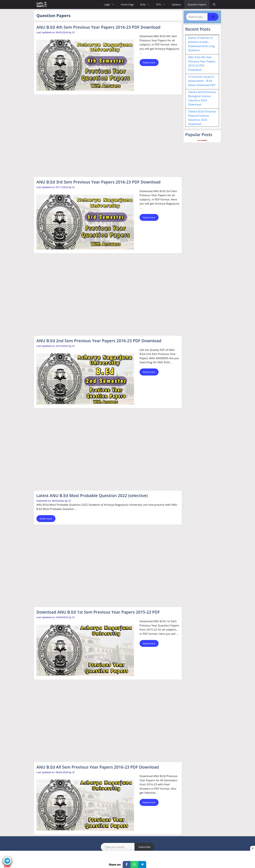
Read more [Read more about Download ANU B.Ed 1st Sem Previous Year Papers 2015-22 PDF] (149, 643)
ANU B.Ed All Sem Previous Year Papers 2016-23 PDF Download (98, 767)
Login (111, 4)
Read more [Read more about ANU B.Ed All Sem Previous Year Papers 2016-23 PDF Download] (149, 802)
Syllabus (176, 4)
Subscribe (144, 847)
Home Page (127, 4)
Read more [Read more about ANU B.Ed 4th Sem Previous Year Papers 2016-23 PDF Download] (149, 62)
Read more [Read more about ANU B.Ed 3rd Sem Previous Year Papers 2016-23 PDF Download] (149, 217)
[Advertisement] (108, 136)
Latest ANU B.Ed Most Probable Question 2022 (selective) (92, 495)
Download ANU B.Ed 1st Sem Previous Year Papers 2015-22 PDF (98, 612)
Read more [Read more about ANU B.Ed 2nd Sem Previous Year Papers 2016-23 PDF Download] (149, 372)
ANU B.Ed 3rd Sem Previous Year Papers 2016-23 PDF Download (98, 182)
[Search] (213, 17)
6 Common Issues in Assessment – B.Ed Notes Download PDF (202, 81)
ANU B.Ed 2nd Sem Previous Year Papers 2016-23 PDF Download (99, 341)
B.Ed (147, 4)
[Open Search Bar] (214, 4)
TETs (162, 4)
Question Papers (197, 4)
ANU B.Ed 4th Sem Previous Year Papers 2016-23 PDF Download (98, 27)
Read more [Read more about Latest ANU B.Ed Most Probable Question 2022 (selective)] (46, 519)
